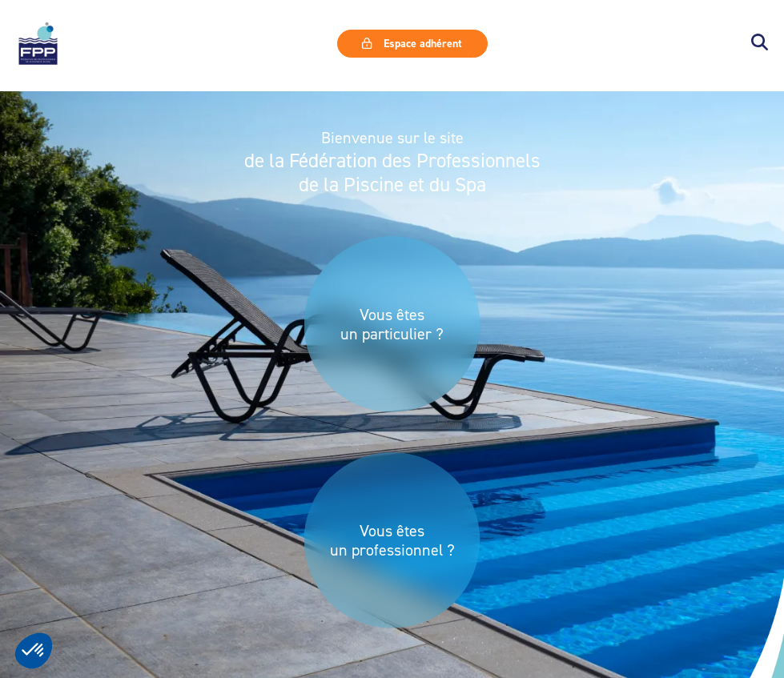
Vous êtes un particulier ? (392, 324)
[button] (760, 44)
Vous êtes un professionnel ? (392, 540)
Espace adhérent (412, 43)
